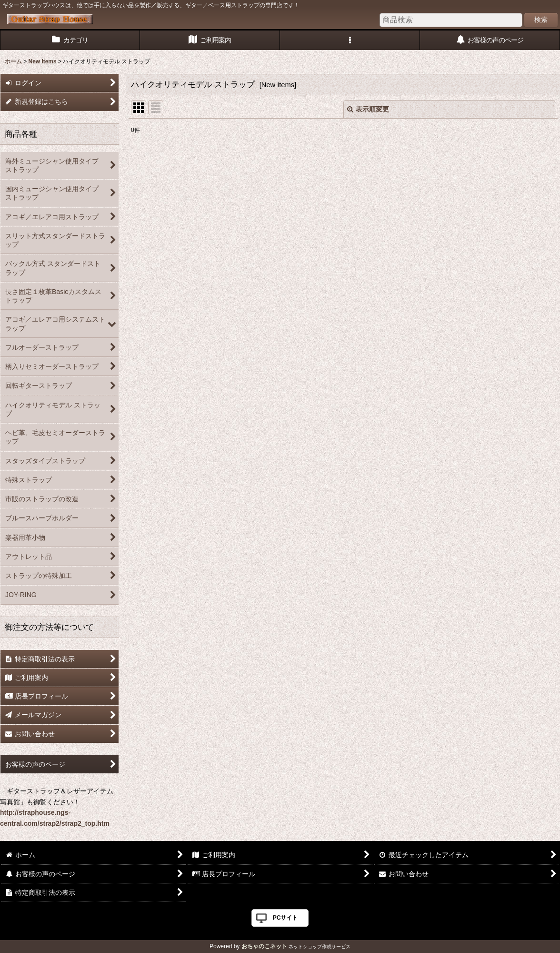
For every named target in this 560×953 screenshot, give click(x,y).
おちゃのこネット (264, 946)
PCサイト (285, 918)
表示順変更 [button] (368, 109)
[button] (350, 40)
